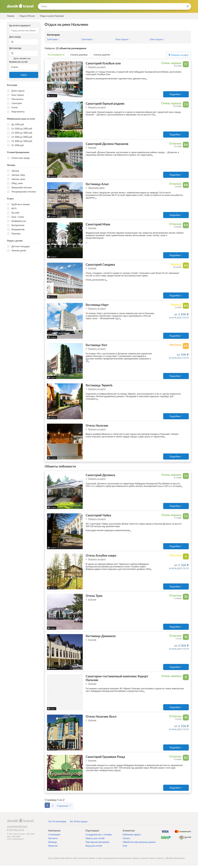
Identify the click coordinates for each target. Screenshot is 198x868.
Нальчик (92, 148)
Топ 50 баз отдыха (79, 824)
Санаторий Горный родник (105, 104)
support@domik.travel (17, 829)
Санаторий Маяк (98, 225)
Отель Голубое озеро (101, 557)
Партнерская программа (97, 844)
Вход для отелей (94, 848)
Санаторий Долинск (100, 476)
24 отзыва (178, 146)
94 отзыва (178, 66)
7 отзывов (178, 519)
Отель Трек (94, 597)
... (146, 78)
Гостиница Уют (97, 346)
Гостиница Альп (97, 184)
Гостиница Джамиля (101, 638)
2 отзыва (178, 721)
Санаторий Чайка (98, 517)
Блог (125, 848)
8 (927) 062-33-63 (15, 832)
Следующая (66, 808)
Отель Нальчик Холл (101, 719)
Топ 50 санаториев (57, 824)
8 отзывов (178, 761)
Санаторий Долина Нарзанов (107, 144)
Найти (24, 75)
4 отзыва (178, 187)
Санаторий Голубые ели (103, 63)
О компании (54, 837)
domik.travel (20, 823)
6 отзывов (178, 479)
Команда (53, 844)
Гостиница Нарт (97, 306)
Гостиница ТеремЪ (99, 386)
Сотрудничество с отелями (99, 837)
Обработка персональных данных (139, 844)
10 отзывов (177, 106)
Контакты (53, 841)
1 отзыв (178, 640)
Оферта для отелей (95, 841)
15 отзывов (177, 268)
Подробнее (175, 94)
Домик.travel (20, 6)
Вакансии (53, 848)
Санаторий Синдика (100, 265)
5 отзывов (178, 227)
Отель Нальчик (97, 427)
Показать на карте (97, 67)
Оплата (126, 841)
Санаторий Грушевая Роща (105, 759)
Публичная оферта (132, 837)
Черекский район (96, 188)
